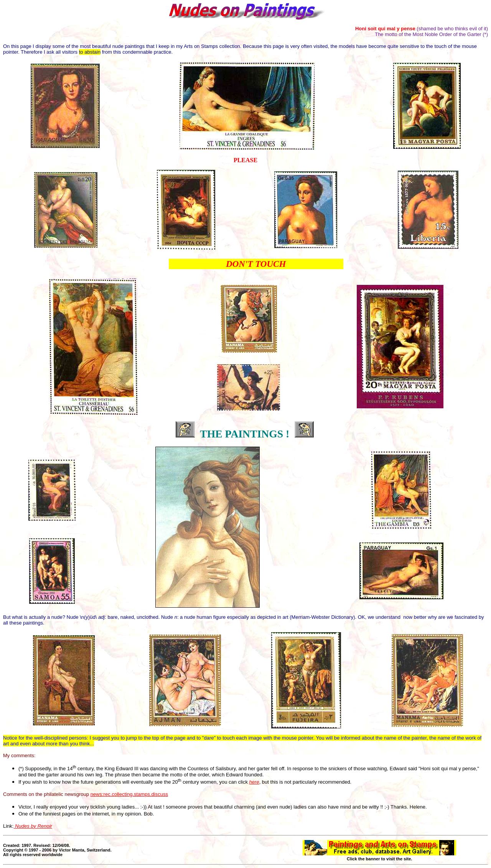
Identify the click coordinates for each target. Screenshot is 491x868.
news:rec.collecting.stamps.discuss (129, 794)
